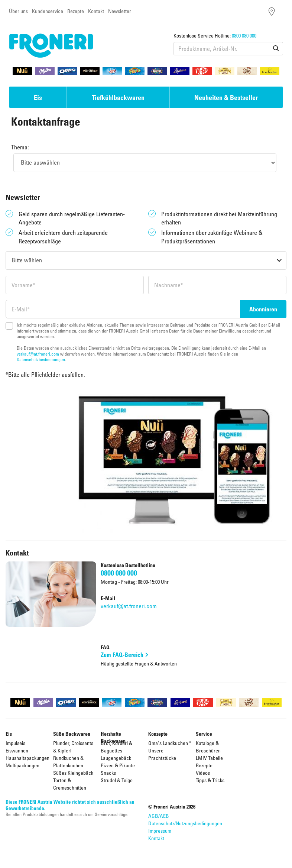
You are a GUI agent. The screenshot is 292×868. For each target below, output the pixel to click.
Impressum (160, 831)
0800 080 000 (244, 35)
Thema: (20, 147)
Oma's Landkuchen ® (170, 743)
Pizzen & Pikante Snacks (118, 769)
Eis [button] (38, 97)
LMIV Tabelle (209, 758)
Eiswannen (17, 750)
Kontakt (96, 11)
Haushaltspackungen (27, 758)
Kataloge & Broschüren (208, 747)
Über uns (18, 11)
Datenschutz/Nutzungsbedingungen (185, 823)
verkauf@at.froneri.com (38, 354)
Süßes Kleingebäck (73, 773)
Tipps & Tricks (210, 780)
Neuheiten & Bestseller (226, 97)
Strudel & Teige (117, 780)
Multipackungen (22, 765)
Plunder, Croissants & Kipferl (73, 747)
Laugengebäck (116, 758)
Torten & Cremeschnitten (70, 784)
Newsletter (120, 11)
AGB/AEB (159, 816)
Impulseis (15, 743)
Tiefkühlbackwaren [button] (118, 97)
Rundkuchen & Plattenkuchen (68, 762)
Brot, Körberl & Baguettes (116, 747)
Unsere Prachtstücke (162, 754)
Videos (203, 773)
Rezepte (76, 11)
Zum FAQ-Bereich (122, 655)
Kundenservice (48, 11)
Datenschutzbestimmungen (41, 359)
